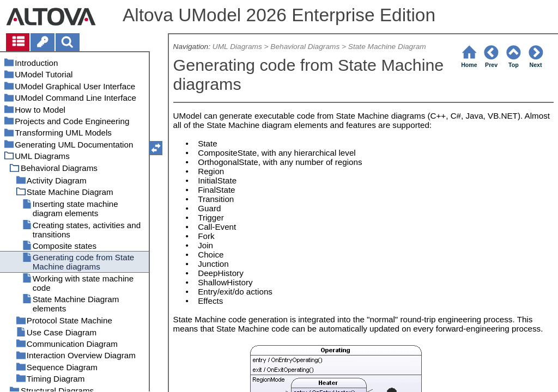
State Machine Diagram (387, 47)
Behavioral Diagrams (305, 47)
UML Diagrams (237, 47)
